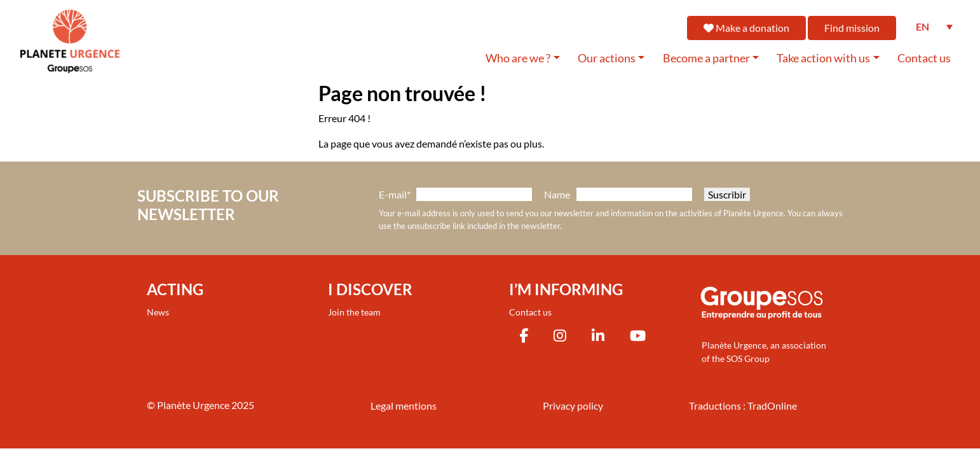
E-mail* (395, 194)
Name (557, 194)
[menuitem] (934, 27)
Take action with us (823, 58)
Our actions (607, 58)
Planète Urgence (193, 405)
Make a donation (746, 28)
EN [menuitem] (922, 26)
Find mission (852, 28)
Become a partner (706, 58)
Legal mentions (404, 406)
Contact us (924, 58)
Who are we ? (518, 58)
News (158, 312)
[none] (934, 27)
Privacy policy (573, 406)
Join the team (354, 312)
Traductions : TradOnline (743, 406)
